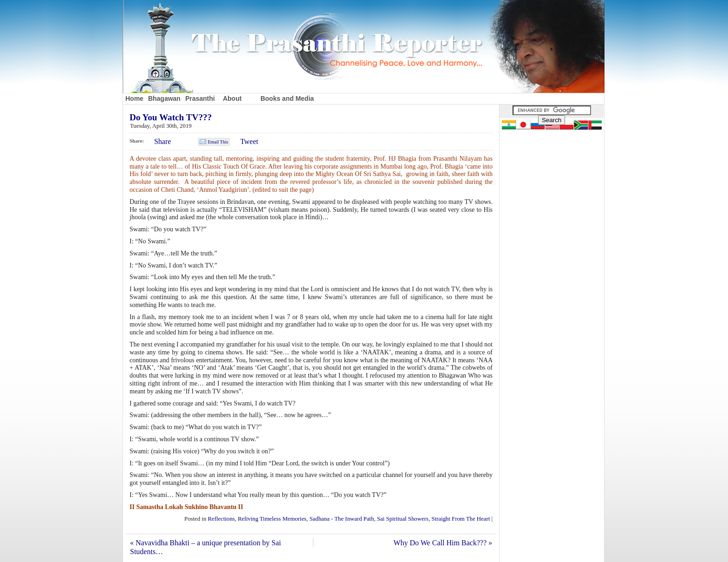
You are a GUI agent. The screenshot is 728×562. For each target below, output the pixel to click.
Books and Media (287, 98)
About (232, 98)
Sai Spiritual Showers (403, 519)
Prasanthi (200, 98)
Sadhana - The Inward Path (342, 519)
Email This (218, 142)
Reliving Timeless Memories (272, 519)
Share (162, 141)
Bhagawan (164, 98)
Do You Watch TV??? (171, 117)
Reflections (221, 519)
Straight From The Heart (461, 519)
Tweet (249, 141)
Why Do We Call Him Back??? (440, 543)
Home (134, 98)
